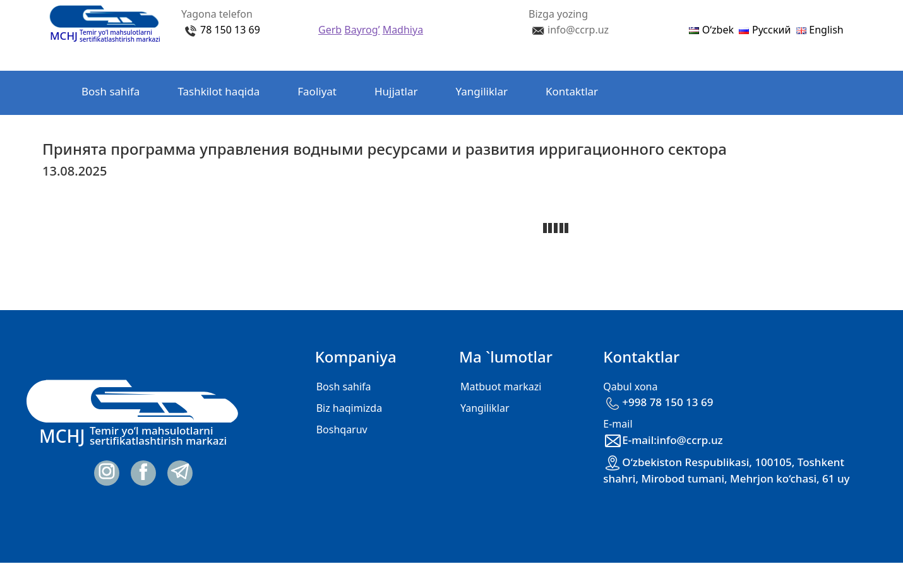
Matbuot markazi (501, 387)
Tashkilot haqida (218, 91)
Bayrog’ (362, 30)
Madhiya (403, 30)
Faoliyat (317, 91)
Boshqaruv (342, 429)
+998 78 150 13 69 (658, 402)
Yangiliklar (482, 91)
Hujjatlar (396, 91)
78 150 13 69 (230, 30)
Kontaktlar (572, 91)
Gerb (330, 30)
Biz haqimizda (349, 408)
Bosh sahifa (111, 91)
